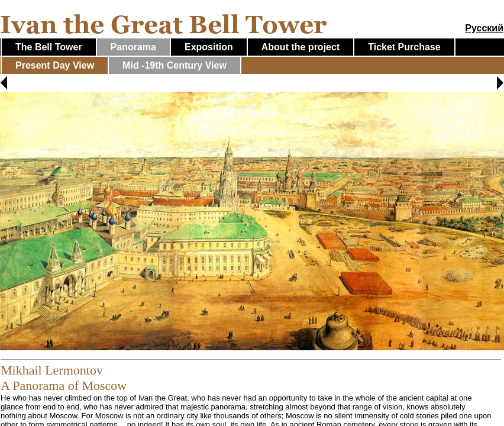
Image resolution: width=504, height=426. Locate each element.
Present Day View (55, 65)
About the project (301, 47)
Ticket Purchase (404, 47)
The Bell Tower (49, 47)
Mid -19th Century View (175, 65)
